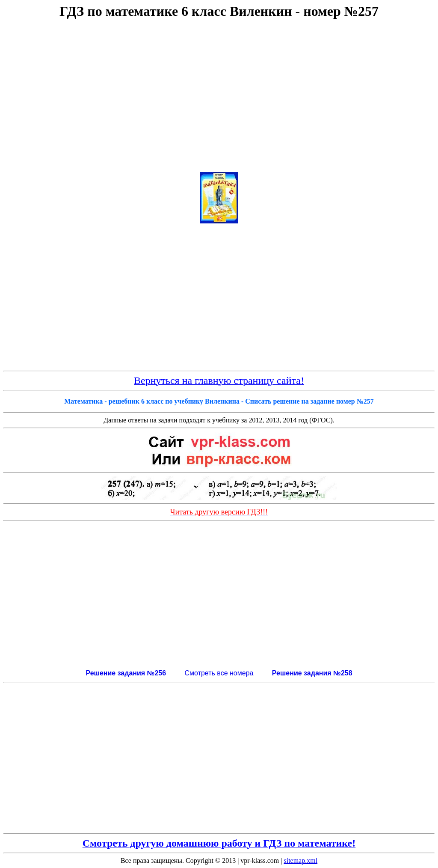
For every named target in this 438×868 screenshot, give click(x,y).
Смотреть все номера (219, 673)
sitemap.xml (300, 861)
